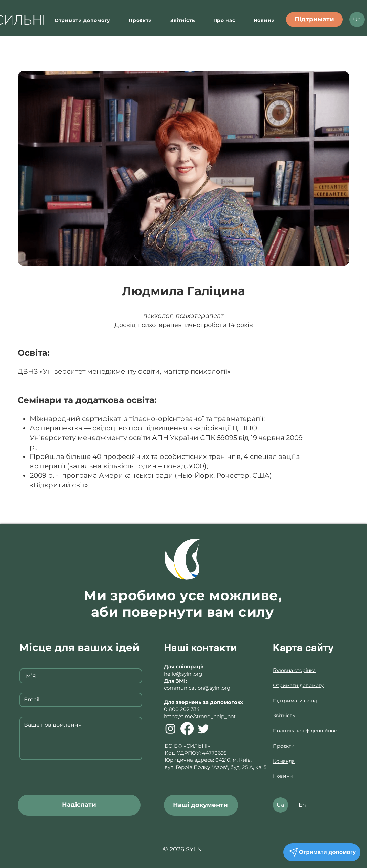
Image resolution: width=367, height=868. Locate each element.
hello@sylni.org (183, 674)
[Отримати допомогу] (322, 852)
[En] (303, 805)
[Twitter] (204, 729)
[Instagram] (170, 729)
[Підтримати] (314, 19)
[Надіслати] (79, 805)
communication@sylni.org (197, 688)
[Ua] (357, 19)
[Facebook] (187, 729)
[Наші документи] (201, 805)
